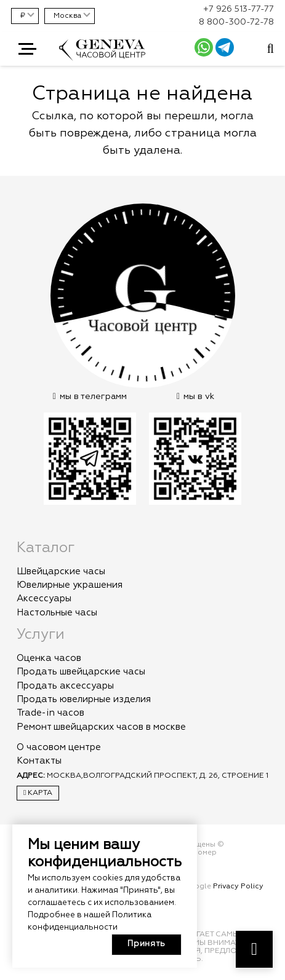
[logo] (102, 56)
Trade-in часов (50, 713)
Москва (67, 16)
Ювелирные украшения (70, 585)
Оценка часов (49, 658)
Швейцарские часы (61, 571)
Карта (38, 793)
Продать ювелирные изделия (84, 699)
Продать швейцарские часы (81, 672)
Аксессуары (44, 599)
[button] (27, 49)
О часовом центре (59, 747)
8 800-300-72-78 (236, 22)
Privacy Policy (238, 887)
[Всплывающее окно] (271, 49)
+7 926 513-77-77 (239, 9)
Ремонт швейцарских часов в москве (101, 727)
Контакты (39, 761)
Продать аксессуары (65, 686)
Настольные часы (57, 613)
